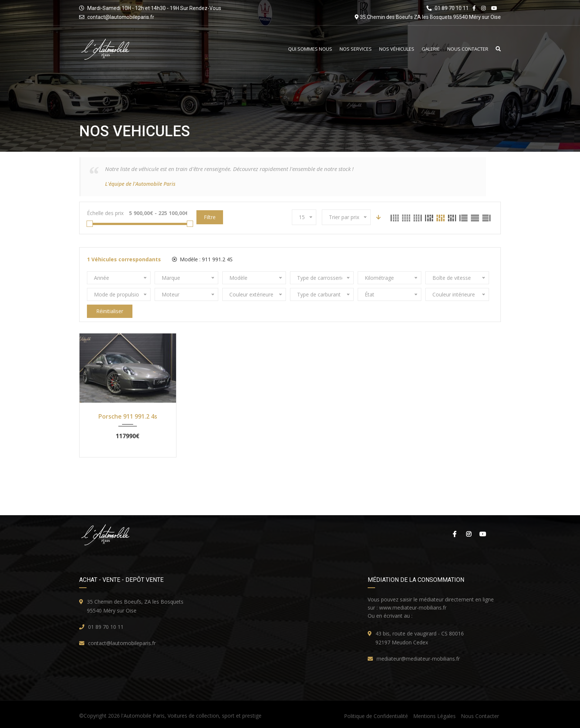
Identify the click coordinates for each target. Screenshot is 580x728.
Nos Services (356, 49)
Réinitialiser (110, 311)
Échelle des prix (105, 213)
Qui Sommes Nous (310, 49)
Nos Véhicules (397, 49)
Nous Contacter (468, 49)
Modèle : (202, 259)
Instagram (469, 534)
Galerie (431, 49)
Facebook (455, 534)
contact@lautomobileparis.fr (121, 17)
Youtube (483, 534)
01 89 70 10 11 (106, 627)
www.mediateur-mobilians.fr (413, 608)
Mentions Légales (434, 716)
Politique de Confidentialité (376, 716)
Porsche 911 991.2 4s (128, 416)
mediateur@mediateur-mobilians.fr (418, 659)
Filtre (210, 217)
